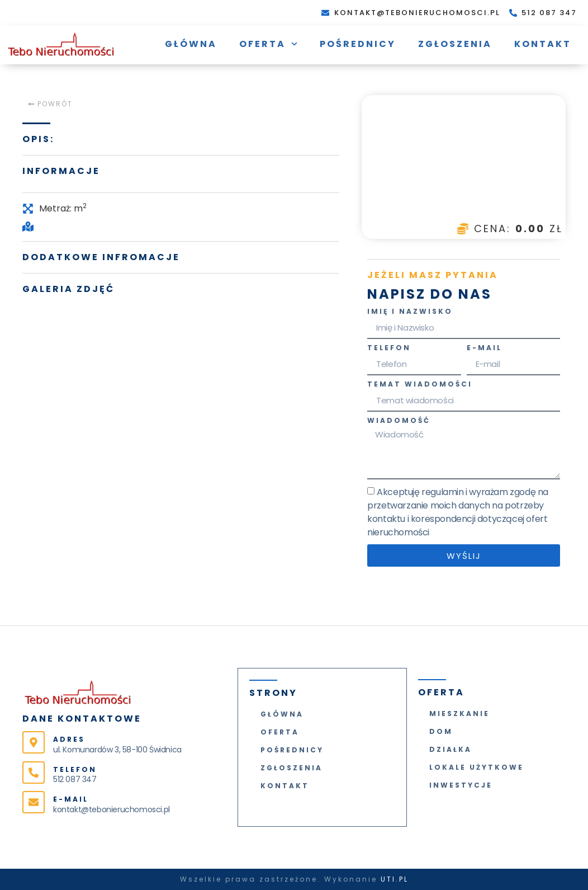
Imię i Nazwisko (410, 312)
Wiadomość (399, 421)
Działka (451, 749)
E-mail (484, 349)
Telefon (389, 349)
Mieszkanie (459, 714)
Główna (191, 44)
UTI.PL (395, 879)
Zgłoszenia (455, 44)
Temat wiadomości (420, 385)
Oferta (268, 44)
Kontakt (543, 44)
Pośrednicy (358, 44)
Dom (441, 731)
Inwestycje (461, 785)
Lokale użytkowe (476, 767)
